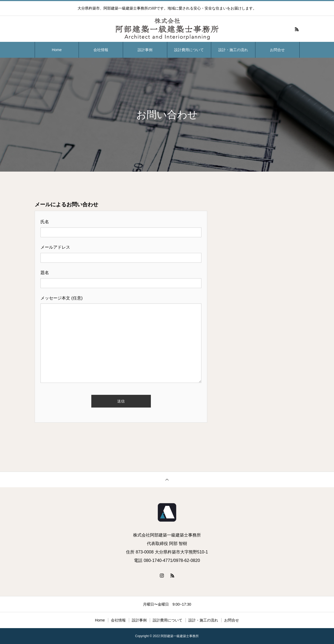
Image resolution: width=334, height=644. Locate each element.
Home (57, 50)
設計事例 (145, 50)
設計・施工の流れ (233, 50)
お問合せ (277, 50)
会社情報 (101, 50)
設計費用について (189, 50)
